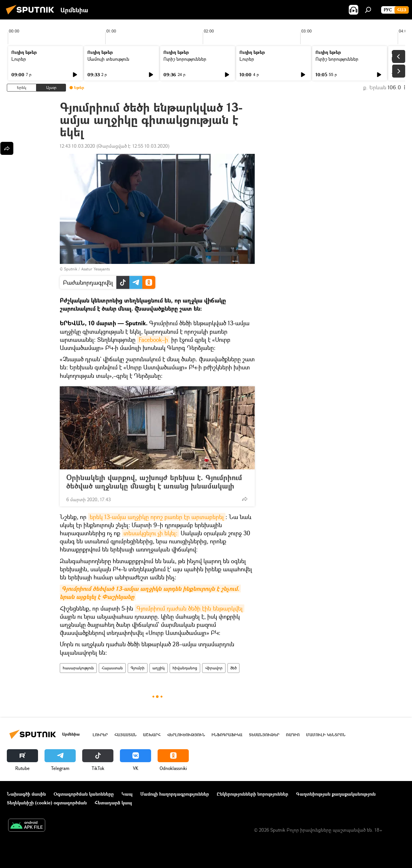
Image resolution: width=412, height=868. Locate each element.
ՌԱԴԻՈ (293, 735)
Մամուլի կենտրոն (326, 735)
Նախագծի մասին (26, 794)
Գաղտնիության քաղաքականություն (336, 794)
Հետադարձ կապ (113, 803)
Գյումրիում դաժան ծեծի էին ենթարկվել (190, 608)
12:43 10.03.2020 (77, 146)
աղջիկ (159, 668)
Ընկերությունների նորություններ (252, 794)
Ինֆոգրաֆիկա (227, 735)
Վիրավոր (214, 668)
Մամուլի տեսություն (108, 59)
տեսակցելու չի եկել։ (150, 533)
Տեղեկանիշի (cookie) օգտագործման (47, 803)
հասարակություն (78, 668)
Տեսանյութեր (264, 735)
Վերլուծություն (186, 735)
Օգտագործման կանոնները (84, 794)
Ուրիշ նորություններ (185, 59)
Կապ (127, 794)
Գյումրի (138, 668)
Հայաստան (112, 668)
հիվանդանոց (185, 668)
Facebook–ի (153, 340)
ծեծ (233, 668)
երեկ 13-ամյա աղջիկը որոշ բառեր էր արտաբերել (157, 517)
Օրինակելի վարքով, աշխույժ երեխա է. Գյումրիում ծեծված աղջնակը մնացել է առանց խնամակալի (154, 482)
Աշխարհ (152, 735)
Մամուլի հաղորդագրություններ (175, 794)
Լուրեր (19, 59)
